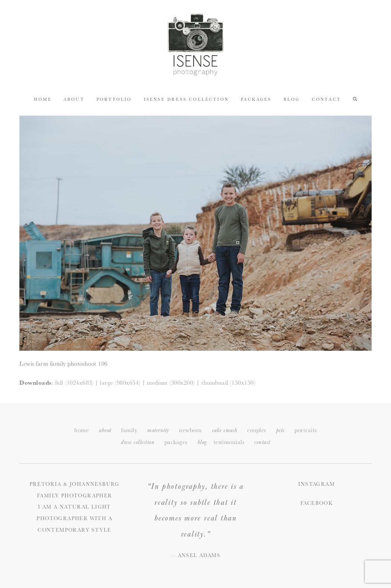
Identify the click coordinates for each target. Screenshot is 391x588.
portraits (305, 430)
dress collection (138, 442)
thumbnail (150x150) (228, 383)
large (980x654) (120, 383)
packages (176, 442)
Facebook (316, 503)
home (81, 430)
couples (256, 430)
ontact (262, 442)
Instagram (316, 484)
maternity (158, 430)
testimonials (229, 442)
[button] (355, 99)
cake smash (225, 430)
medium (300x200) (171, 383)
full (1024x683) (74, 383)
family (129, 430)
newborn (190, 430)
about (105, 430)
